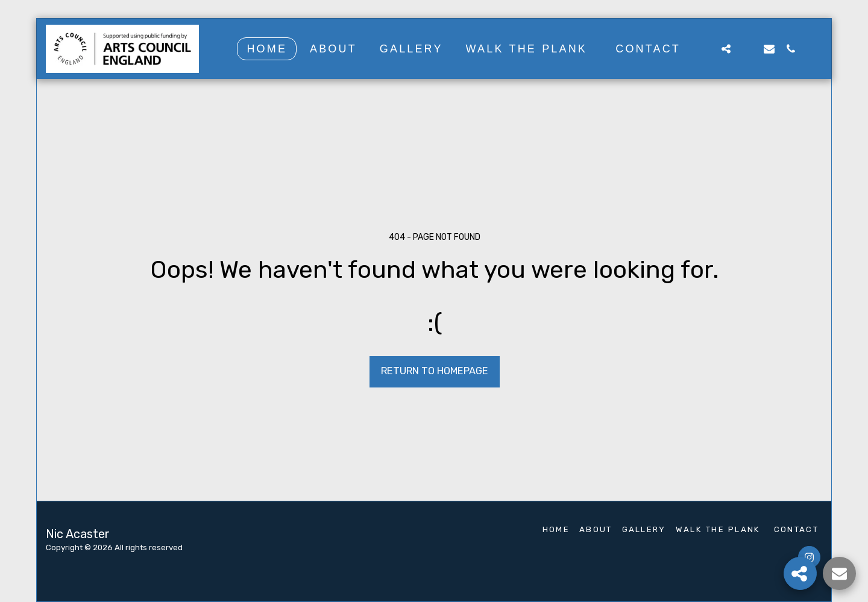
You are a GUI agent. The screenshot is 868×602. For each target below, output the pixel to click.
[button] (704, 49)
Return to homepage (435, 371)
